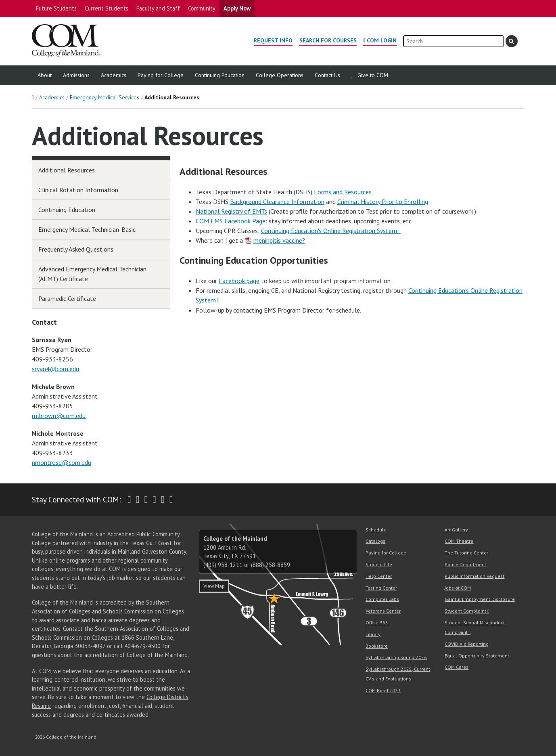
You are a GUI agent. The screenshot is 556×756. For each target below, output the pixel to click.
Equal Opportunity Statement (477, 656)
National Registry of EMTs (231, 211)
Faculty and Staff (158, 8)
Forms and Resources (343, 192)
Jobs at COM (458, 588)
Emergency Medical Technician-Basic (87, 229)
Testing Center (381, 588)
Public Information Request (474, 576)
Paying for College (161, 75)
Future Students (56, 8)
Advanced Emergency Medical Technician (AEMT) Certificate (92, 274)
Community (202, 8)
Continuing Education (220, 75)
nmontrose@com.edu (62, 462)
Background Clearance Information (277, 202)
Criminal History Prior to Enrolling (383, 202)
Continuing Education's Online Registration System (329, 231)
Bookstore (377, 646)
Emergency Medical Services (105, 97)
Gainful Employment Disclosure (480, 599)
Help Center (379, 576)
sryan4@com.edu (55, 369)
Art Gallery (456, 530)
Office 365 (377, 623)
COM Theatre (459, 541)
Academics (114, 75)
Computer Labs (382, 599)
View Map (214, 586)
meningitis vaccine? (279, 240)
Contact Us (327, 75)
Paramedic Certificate (67, 298)
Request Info (273, 40)
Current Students (107, 8)
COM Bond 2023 (383, 690)
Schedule (376, 530)
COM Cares (457, 667)
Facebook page (239, 281)
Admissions (76, 75)
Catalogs (375, 541)
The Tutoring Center (466, 553)
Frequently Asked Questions (76, 249)
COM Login (382, 40)
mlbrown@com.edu (59, 416)
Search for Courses (328, 40)
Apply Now (237, 8)
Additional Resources (67, 170)
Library (373, 634)
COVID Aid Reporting (467, 644)
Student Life (379, 564)
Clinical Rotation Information (78, 190)
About (45, 75)
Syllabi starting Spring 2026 (396, 657)
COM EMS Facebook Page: (231, 221)
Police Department (465, 564)
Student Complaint (465, 611)
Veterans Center (383, 611)
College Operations (280, 75)
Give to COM (373, 75)
